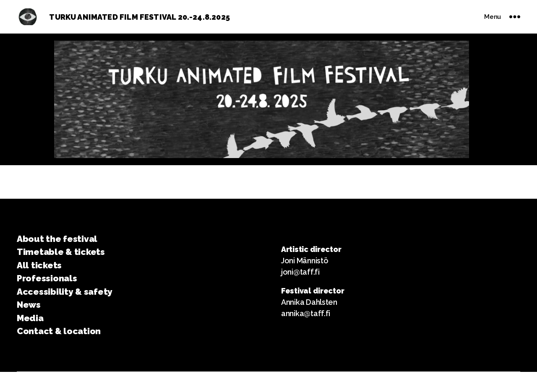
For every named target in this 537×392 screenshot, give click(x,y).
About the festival (57, 239)
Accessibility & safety (65, 292)
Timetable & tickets (61, 252)
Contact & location (59, 331)
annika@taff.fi (306, 313)
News (29, 305)
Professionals (47, 278)
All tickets (39, 265)
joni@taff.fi (300, 272)
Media (30, 318)
